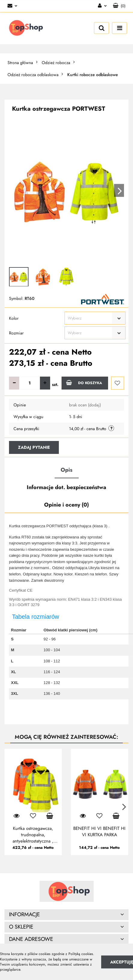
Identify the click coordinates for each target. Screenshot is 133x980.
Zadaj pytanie (34, 447)
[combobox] (95, 318)
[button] (119, 6)
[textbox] (90, 318)
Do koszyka (84, 383)
